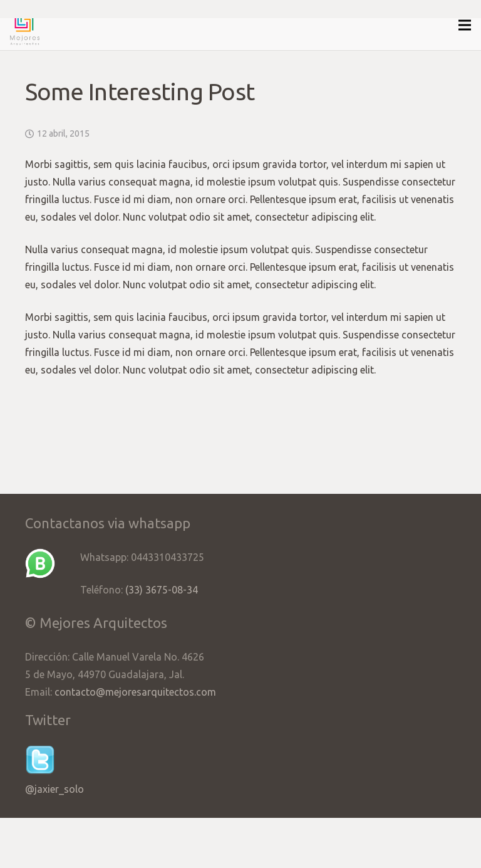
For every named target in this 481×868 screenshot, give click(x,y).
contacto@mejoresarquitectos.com (135, 692)
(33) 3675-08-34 (162, 590)
